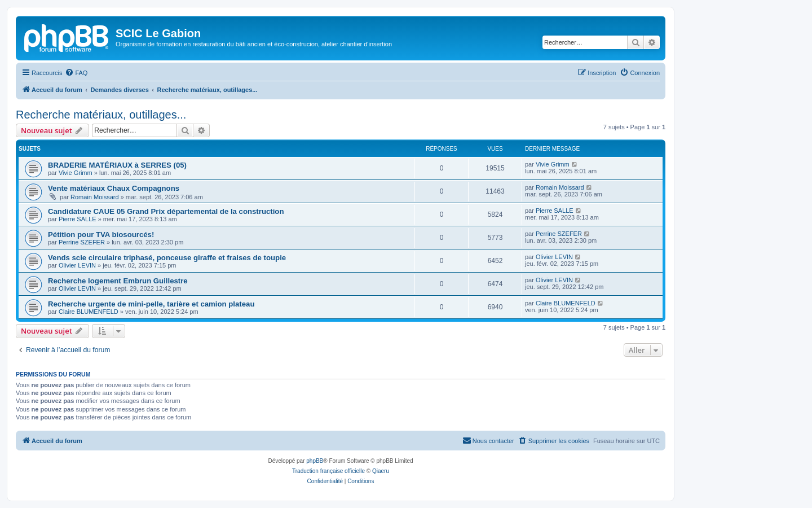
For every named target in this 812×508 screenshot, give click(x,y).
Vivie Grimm (76, 173)
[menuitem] (76, 73)
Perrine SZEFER (82, 242)
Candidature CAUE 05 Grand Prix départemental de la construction (166, 211)
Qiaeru (381, 471)
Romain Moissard (95, 197)
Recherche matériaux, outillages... (101, 115)
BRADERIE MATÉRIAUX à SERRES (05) (117, 165)
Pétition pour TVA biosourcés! (101, 235)
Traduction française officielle (328, 471)
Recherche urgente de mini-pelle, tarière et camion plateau (151, 304)
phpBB (315, 461)
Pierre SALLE (78, 219)
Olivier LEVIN (77, 265)
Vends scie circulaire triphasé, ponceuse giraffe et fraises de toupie (167, 258)
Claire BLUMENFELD (89, 312)
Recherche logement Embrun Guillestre (118, 281)
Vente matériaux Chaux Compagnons (114, 188)
